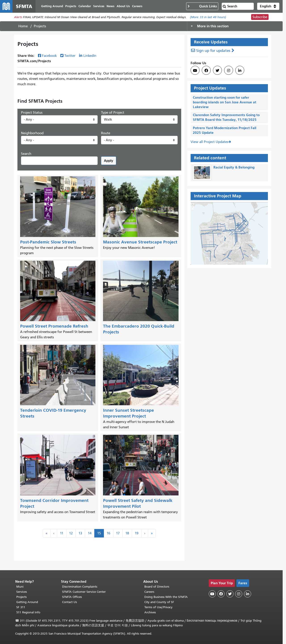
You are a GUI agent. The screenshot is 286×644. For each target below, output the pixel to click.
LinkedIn (90, 56)
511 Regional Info (28, 612)
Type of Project (113, 113)
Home (23, 26)
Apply (109, 161)
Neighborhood (32, 133)
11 (62, 533)
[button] (268, 6)
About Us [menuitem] (123, 6)
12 (71, 533)
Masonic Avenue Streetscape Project (140, 242)
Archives (150, 612)
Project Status (32, 113)
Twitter (70, 56)
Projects (21, 597)
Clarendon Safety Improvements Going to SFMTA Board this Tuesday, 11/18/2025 (226, 117)
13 (80, 533)
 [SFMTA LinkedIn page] (240, 70)
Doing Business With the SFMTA (166, 597)
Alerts (18, 17)
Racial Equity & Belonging (234, 167)
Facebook (49, 56)
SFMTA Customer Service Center (84, 592)
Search (26, 154)
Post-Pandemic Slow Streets (48, 242)
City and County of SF (159, 602)
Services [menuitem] (99, 6)
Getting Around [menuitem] (52, 6)
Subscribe (260, 17)
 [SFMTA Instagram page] (229, 70)
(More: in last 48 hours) (208, 17)
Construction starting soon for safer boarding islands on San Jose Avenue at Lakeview (225, 102)
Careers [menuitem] (137, 6)
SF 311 (21, 607)
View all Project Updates (209, 142)
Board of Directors (157, 587)
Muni (20, 587)
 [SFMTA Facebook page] (206, 70)
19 (137, 533)
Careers (149, 592)
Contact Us (69, 602)
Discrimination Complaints (80, 587)
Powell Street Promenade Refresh (54, 326)
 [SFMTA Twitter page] (217, 70)
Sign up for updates (213, 51)
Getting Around (27, 602)
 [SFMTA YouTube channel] (195, 70)
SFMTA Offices (72, 597)
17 (118, 533)
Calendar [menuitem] (85, 6)
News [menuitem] (110, 6)
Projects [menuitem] (71, 6)
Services (22, 592)
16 (108, 533)
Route (106, 133)
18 (127, 533)
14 (90, 533)
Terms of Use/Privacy (158, 607)
